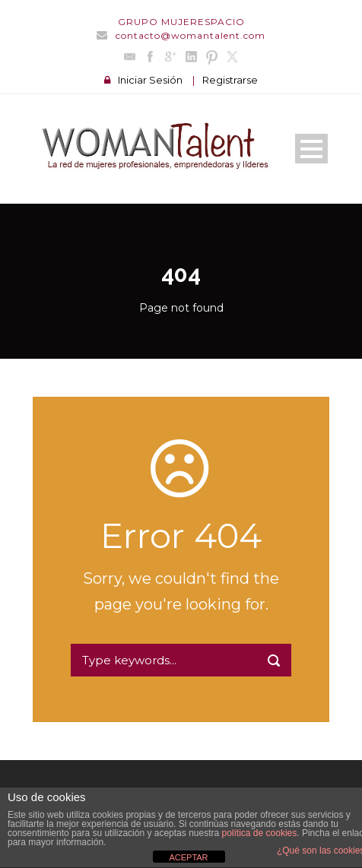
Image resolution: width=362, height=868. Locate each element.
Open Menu (311, 149)
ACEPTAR (188, 857)
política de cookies (260, 833)
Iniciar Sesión (150, 80)
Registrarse (230, 80)
